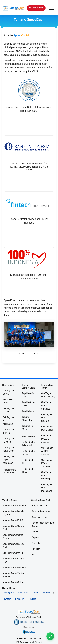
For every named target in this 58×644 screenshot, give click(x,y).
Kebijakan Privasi (40, 517)
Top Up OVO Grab (28, 395)
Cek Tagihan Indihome (9, 431)
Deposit (35, 537)
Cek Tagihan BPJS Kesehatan (9, 421)
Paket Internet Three (29, 470)
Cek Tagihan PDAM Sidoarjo (47, 418)
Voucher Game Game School (13, 537)
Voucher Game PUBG (13, 520)
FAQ (34, 555)
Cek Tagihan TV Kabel (9, 440)
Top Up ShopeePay (27, 419)
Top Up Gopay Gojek (29, 404)
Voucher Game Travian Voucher (13, 575)
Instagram (9, 593)
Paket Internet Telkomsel (29, 444)
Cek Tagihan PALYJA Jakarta (47, 439)
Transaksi (36, 543)
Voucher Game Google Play (13, 560)
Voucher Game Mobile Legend (13, 513)
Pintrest (32, 599)
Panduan (36, 549)
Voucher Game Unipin (13, 553)
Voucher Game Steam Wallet (13, 546)
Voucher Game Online (13, 582)
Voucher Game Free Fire (14, 506)
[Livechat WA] (50, 636)
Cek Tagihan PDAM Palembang (47, 488)
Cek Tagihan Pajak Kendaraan (9, 460)
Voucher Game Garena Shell (13, 528)
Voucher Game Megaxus (14, 568)
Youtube (47, 593)
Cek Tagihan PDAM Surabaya (47, 405)
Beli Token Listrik (8, 401)
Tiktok (35, 593)
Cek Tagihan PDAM (9, 410)
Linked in (20, 599)
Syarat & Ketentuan (41, 511)
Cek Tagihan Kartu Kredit (9, 449)
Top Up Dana (28, 411)
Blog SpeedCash (40, 506)
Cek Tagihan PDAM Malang (48, 395)
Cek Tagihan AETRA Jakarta (47, 451)
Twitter (7, 599)
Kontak (35, 532)
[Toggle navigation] (51, 8)
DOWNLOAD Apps (36, 8)
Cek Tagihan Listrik (9, 392)
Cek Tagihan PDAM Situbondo (47, 463)
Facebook (23, 593)
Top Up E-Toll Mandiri (28, 428)
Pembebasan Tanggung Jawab (43, 524)
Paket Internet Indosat (29, 453)
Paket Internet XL (29, 461)
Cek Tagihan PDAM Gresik (48, 428)
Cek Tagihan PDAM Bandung (47, 475)
